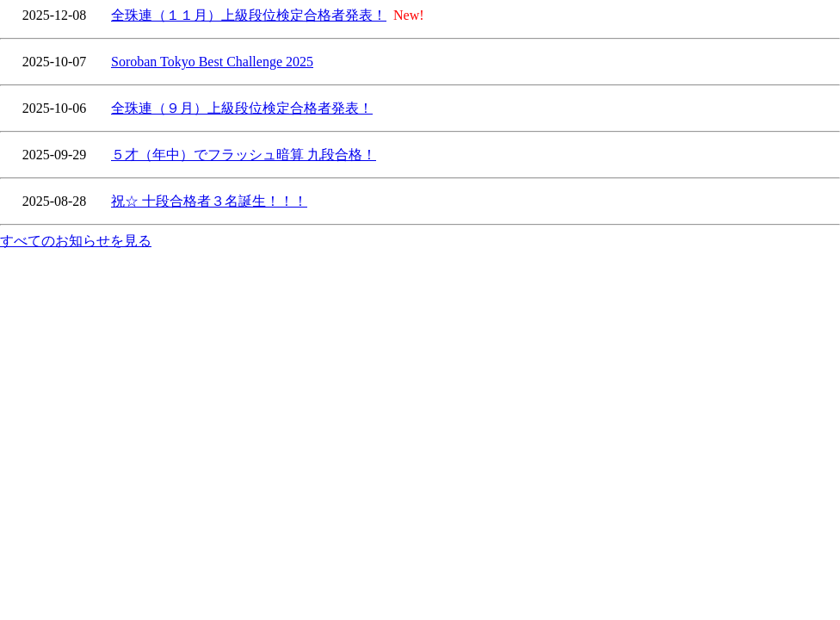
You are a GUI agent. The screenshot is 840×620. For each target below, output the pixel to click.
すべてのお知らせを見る (76, 241)
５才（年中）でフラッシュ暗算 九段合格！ (244, 155)
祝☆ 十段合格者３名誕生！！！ (209, 201)
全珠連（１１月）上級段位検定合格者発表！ (249, 15)
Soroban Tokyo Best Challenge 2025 (212, 62)
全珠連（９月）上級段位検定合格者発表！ (242, 108)
